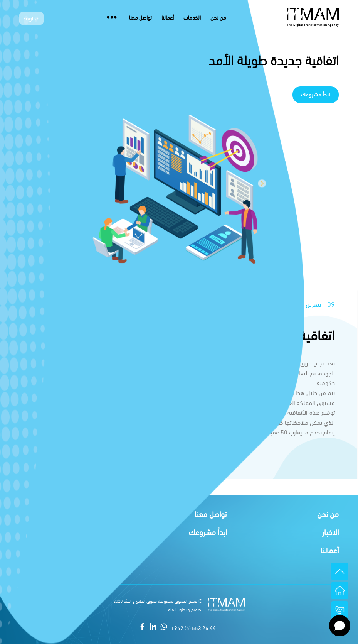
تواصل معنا (140, 17)
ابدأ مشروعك (316, 94)
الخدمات (192, 17)
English (31, 19)
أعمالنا (168, 17)
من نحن (218, 17)
